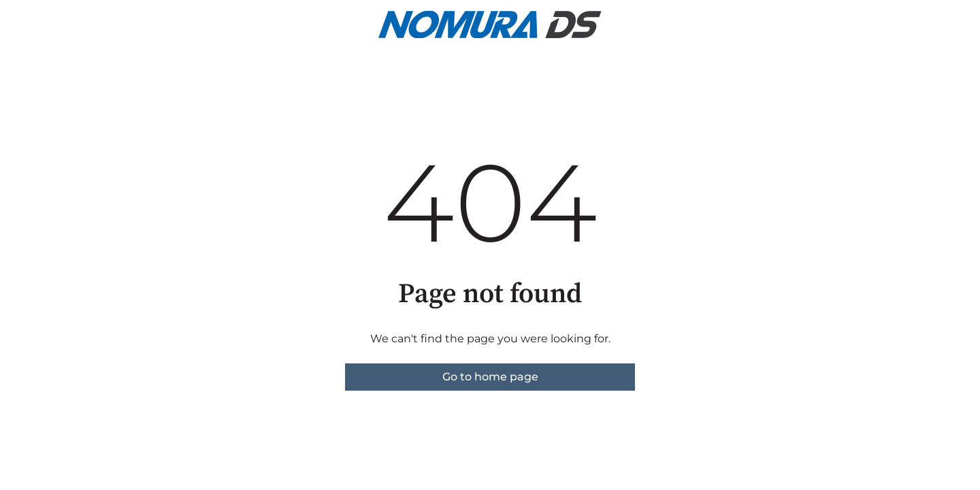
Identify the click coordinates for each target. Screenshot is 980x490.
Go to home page (490, 377)
